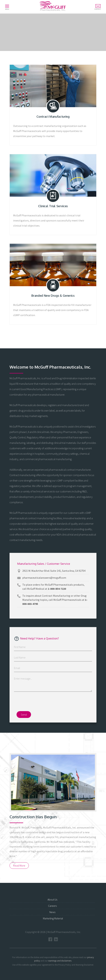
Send (24, 715)
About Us (52, 899)
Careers (52, 906)
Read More (19, 866)
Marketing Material (53, 918)
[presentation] (53, 703)
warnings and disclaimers (60, 961)
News (52, 912)
